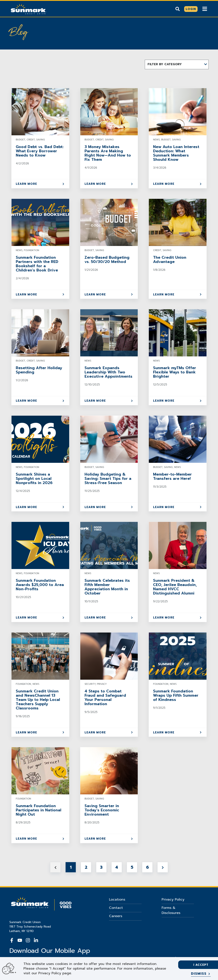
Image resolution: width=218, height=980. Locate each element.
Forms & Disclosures (171, 910)
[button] (177, 64)
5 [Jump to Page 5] (132, 867)
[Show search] (178, 9)
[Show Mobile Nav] (205, 9)
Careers (116, 916)
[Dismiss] (201, 974)
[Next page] (163, 867)
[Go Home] (29, 8)
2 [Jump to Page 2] (86, 867)
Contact (116, 908)
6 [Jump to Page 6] (147, 867)
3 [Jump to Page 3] (101, 867)
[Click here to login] (191, 9)
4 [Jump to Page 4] (117, 867)
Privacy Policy (173, 900)
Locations (117, 900)
